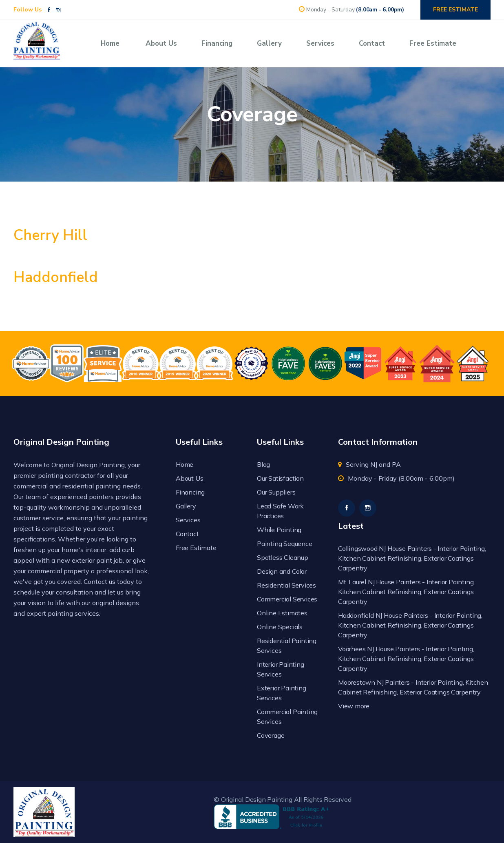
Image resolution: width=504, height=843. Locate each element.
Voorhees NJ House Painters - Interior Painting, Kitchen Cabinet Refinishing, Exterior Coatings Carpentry (406, 659)
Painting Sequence (285, 544)
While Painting (279, 530)
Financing (217, 43)
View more (354, 706)
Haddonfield (56, 277)
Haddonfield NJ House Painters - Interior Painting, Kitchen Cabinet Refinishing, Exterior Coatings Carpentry (410, 625)
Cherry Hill (50, 235)
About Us (161, 43)
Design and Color (282, 571)
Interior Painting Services (281, 669)
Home (110, 43)
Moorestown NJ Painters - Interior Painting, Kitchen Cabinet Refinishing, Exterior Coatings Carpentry (413, 687)
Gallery (269, 43)
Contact (372, 43)
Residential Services (286, 585)
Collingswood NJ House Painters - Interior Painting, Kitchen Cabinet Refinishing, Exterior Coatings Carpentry (412, 558)
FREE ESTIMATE (455, 10)
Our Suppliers (276, 492)
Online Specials (280, 627)
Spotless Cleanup (283, 557)
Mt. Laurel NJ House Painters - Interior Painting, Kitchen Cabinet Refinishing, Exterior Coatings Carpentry (406, 592)
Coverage (271, 735)
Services (320, 43)
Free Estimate (433, 43)
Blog (263, 464)
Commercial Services (287, 599)
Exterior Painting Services (282, 693)
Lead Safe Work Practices (280, 511)
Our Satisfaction (280, 478)
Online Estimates (282, 613)
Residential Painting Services (287, 646)
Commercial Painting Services (287, 717)
